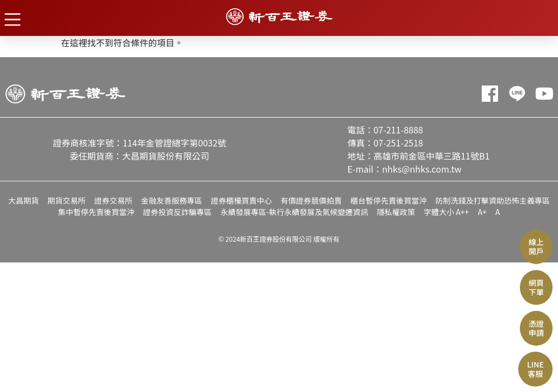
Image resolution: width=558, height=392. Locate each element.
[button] (12, 19)
